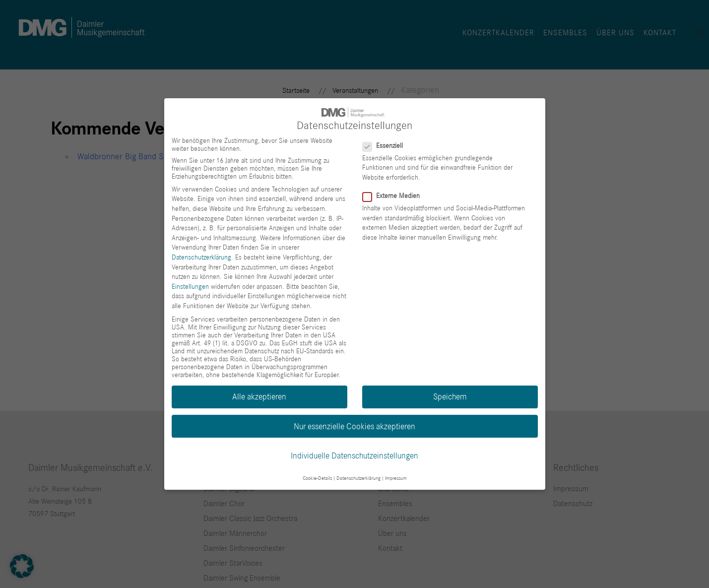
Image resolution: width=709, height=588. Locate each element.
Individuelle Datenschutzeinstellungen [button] (354, 455)
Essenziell (387, 145)
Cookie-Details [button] (317, 478)
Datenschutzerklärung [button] (358, 478)
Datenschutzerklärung (201, 258)
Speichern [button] (450, 397)
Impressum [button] (396, 478)
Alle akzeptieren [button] (259, 397)
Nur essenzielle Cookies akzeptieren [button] (354, 426)
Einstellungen (190, 286)
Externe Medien (395, 196)
